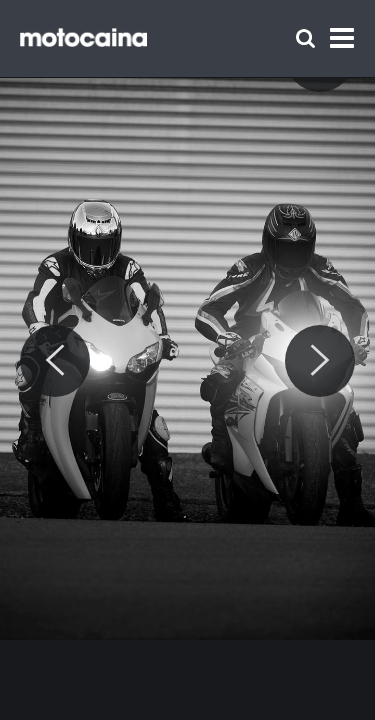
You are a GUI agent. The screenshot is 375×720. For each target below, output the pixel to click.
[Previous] (55, 361)
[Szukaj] (305, 38)
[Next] (320, 361)
